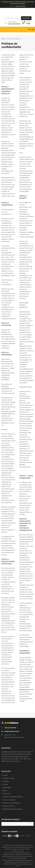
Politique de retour (9, 806)
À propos (6, 781)
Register (23, 6)
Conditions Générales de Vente (13, 797)
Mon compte (7, 788)
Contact (5, 784)
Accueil (3, 39)
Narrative (24, 858)
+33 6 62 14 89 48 (13, 24)
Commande (7, 794)
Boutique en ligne (8, 778)
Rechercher (26, 18)
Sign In (18, 6)
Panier (5, 791)
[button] (30, 29)
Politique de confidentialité (11, 803)
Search (32, 824)
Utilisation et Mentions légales (13, 809)
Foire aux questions (9, 800)
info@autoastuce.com (12, 731)
